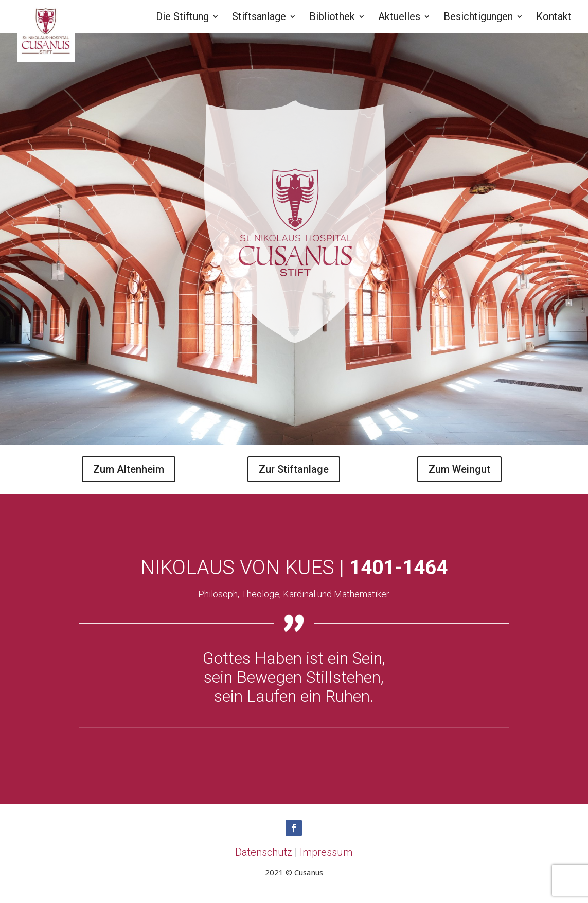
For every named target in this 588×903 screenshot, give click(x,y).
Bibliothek (332, 18)
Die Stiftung (182, 18)
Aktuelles (399, 18)
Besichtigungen (478, 18)
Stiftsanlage (259, 18)
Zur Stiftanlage (294, 469)
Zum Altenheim (129, 469)
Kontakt (554, 18)
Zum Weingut (459, 469)
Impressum (326, 852)
